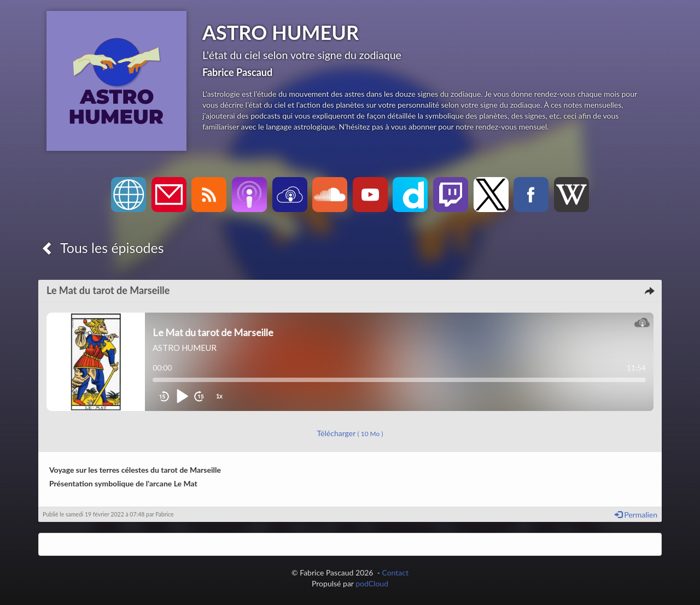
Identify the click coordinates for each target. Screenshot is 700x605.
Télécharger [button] (350, 433)
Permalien (636, 515)
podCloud (372, 583)
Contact (395, 572)
